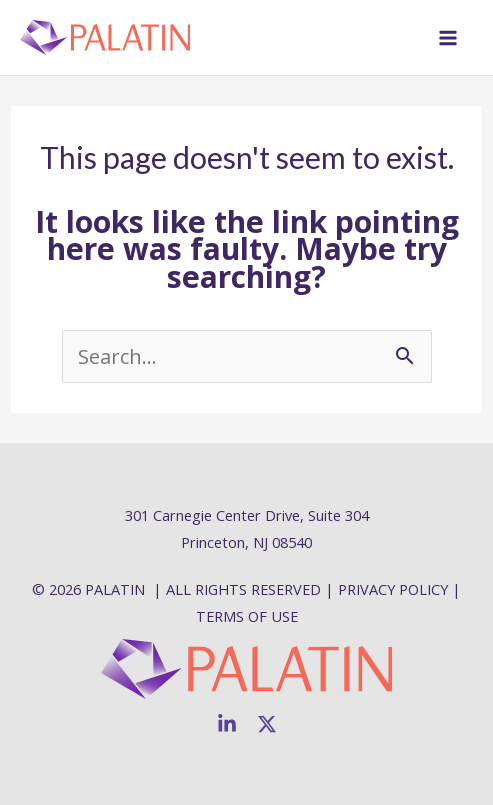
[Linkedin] (227, 724)
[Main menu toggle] (448, 38)
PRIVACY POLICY (393, 589)
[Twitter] (267, 724)
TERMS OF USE (247, 616)
